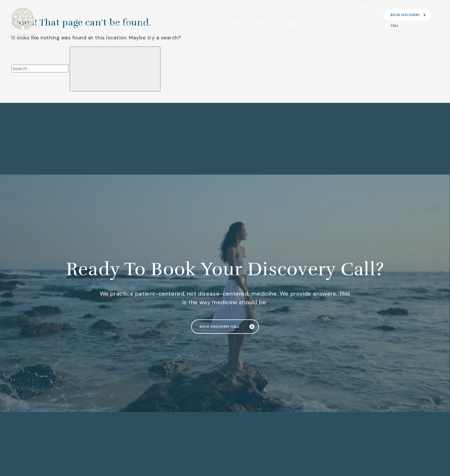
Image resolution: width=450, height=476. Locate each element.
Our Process (189, 24)
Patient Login (430, 8)
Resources (268, 24)
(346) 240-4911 (349, 8)
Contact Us (319, 24)
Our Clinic (120, 24)
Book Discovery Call (219, 327)
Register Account (392, 8)
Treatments (153, 24)
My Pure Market (229, 24)
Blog (293, 24)
